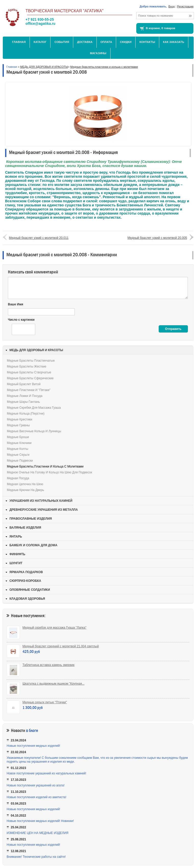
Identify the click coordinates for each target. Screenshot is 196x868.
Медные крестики (20, 419)
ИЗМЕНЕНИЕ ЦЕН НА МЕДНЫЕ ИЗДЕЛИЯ (38, 833)
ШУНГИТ (16, 563)
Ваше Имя (16, 304)
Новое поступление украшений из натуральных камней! (46, 773)
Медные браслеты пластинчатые (31, 361)
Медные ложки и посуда (25, 396)
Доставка (85, 42)
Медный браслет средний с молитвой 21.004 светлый (61, 646)
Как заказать (174, 42)
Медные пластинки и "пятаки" (29, 390)
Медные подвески (20, 461)
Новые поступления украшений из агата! (36, 785)
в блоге (32, 731)
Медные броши (18, 437)
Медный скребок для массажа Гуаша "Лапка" (54, 628)
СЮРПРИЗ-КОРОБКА (25, 581)
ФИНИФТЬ (17, 554)
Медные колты (17, 449)
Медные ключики (19, 443)
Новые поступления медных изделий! (33, 746)
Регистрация (185, 6)
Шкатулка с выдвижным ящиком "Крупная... (53, 684)
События (62, 42)
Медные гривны (18, 425)
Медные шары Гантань (23, 402)
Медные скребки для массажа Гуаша (34, 408)
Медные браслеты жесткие (27, 366)
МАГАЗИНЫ (98, 53)
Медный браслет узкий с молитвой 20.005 (157, 238)
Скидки (126, 42)
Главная (19, 42)
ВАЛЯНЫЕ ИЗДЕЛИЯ (25, 528)
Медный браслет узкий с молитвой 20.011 (39, 238)
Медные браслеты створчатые (29, 372)
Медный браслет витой (24, 384)
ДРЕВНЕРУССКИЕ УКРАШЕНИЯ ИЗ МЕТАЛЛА (44, 510)
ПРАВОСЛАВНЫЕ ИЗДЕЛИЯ (31, 519)
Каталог (40, 42)
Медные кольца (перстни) (26, 414)
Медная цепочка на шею (25, 484)
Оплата (106, 42)
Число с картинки (21, 320)
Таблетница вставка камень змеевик (48, 665)
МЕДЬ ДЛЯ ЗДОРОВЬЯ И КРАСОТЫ (44, 67)
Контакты (147, 42)
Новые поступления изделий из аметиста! (36, 797)
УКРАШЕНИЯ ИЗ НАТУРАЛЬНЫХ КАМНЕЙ (41, 501)
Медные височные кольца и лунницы (34, 431)
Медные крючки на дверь (25, 490)
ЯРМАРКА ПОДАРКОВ (26, 572)
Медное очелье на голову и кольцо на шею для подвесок (50, 472)
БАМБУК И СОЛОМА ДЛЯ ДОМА (33, 545)
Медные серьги (18, 455)
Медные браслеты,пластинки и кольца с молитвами (104, 67)
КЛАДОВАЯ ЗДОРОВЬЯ (27, 599)
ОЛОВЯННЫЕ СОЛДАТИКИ (30, 590)
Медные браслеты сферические (30, 378)
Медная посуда (18, 478)
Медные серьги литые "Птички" (45, 702)
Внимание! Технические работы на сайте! (36, 857)
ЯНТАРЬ (16, 537)
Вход (172, 6)
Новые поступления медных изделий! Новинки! (40, 821)
